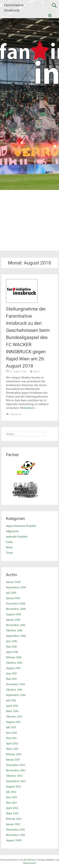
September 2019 (16, 587)
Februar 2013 (14, 754)
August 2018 (13, 614)
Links (9, 542)
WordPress (30, 860)
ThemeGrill (29, 863)
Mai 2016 (11, 647)
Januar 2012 (13, 824)
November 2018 (16, 609)
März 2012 (12, 813)
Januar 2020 (13, 582)
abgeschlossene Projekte (21, 526)
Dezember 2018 (16, 604)
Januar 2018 (13, 620)
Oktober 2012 (14, 776)
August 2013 (13, 722)
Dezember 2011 (15, 830)
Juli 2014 (11, 700)
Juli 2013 (11, 727)
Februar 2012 (14, 819)
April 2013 (12, 743)
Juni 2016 (12, 641)
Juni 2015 (11, 673)
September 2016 (16, 636)
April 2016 (12, 652)
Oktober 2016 (14, 630)
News (9, 547)
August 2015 (13, 668)
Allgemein (16, 414)
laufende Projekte (17, 537)
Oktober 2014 (14, 690)
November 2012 (16, 770)
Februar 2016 (14, 657)
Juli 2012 (11, 792)
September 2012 (16, 781)
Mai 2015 (11, 679)
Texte (9, 553)
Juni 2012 (12, 797)
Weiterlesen (29, 408)
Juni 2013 (11, 733)
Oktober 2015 (14, 663)
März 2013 (12, 749)
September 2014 (16, 695)
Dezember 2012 (16, 765)
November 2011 (16, 835)
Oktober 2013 (14, 717)
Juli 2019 (11, 593)
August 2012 (14, 786)
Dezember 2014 (16, 684)
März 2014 (12, 711)
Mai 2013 (11, 738)
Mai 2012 (11, 803)
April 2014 (12, 706)
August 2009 (14, 840)
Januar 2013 (13, 760)
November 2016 (16, 625)
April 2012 (12, 808)
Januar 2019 (13, 598)
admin (36, 371)
